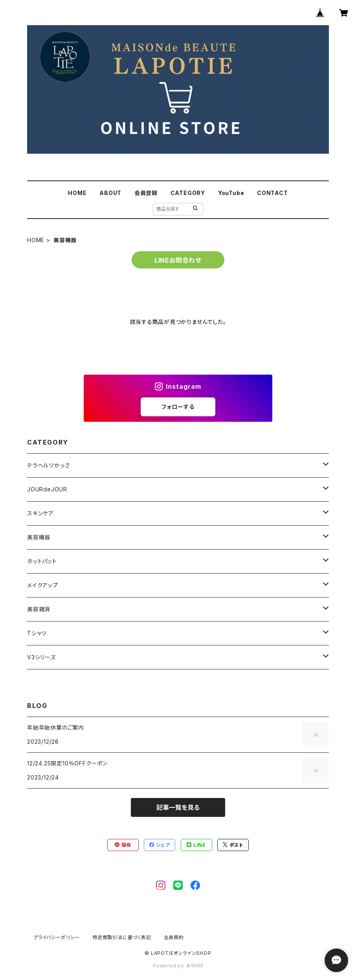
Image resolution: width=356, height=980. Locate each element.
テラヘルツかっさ (48, 465)
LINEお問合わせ (178, 260)
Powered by (178, 966)
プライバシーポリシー (57, 937)
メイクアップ (43, 585)
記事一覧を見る (178, 807)
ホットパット (42, 561)
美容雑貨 (39, 609)
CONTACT (273, 193)
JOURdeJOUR (47, 489)
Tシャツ (37, 633)
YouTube (231, 193)
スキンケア (40, 513)
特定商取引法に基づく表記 (122, 937)
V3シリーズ (41, 657)
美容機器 (39, 537)
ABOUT (110, 193)
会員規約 (174, 937)
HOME (77, 193)
